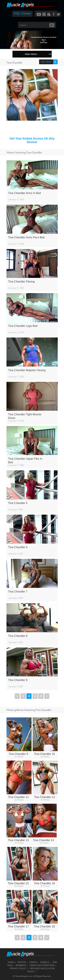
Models (45, 962)
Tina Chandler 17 (18, 926)
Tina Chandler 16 (44, 883)
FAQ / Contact (22, 13)
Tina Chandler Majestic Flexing (27, 370)
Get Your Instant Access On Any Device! (32, 140)
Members (21, 965)
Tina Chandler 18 (44, 926)
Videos (33, 962)
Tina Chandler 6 (18, 547)
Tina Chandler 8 (18, 636)
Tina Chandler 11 (18, 797)
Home (11, 962)
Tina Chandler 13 (18, 840)
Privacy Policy (18, 968)
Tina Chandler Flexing (22, 282)
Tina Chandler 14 (43, 840)
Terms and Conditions (42, 965)
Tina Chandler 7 (18, 592)
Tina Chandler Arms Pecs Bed (26, 237)
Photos (22, 962)
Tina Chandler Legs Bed (23, 326)
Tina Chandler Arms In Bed (25, 193)
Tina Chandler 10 (44, 754)
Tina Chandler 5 (18, 503)
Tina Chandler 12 (44, 797)
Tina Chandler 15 (18, 883)
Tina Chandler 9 (18, 680)
